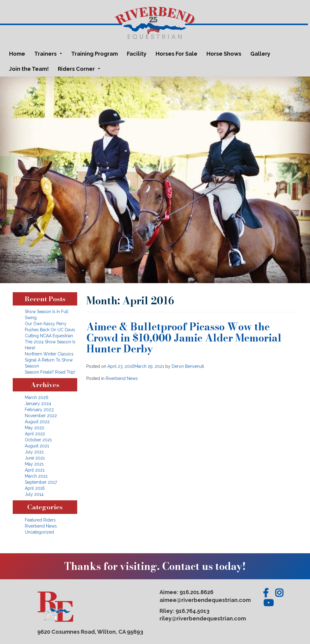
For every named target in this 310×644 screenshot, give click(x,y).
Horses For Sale (176, 54)
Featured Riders (40, 520)
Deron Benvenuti (188, 366)
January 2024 (38, 404)
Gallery (260, 54)
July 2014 (34, 494)
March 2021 (36, 476)
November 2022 (41, 416)
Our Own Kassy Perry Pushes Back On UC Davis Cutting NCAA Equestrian (50, 330)
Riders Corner (80, 70)
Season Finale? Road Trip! (50, 372)
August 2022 (37, 422)
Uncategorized (39, 532)
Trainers (49, 55)
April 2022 (35, 434)
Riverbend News (122, 378)
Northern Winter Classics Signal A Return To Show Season (49, 360)
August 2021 (37, 446)
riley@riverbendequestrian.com (203, 618)
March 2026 (37, 397)
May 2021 (34, 464)
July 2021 (34, 452)
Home (17, 54)
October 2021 (38, 440)
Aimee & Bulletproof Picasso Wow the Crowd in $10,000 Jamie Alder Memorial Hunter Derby (184, 338)
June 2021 (35, 458)
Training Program (94, 54)
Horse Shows (224, 54)
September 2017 (41, 482)
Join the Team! (29, 69)
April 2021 (35, 470)
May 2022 (35, 428)
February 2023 (39, 410)
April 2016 (35, 488)
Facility (137, 54)
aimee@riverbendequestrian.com (205, 600)
